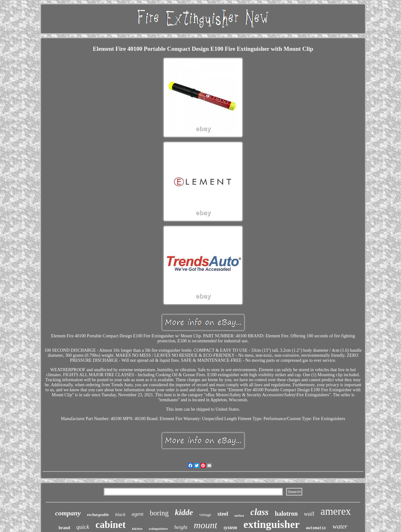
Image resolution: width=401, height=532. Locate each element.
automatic (316, 528)
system (230, 527)
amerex (336, 511)
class (259, 512)
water (340, 526)
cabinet (111, 525)
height (181, 527)
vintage (205, 515)
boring (159, 513)
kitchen (137, 529)
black (120, 514)
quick (83, 527)
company (68, 513)
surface (239, 516)
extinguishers (158, 529)
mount (205, 525)
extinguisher (271, 524)
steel (223, 514)
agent (138, 514)
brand (64, 528)
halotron (286, 514)
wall (309, 514)
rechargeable (98, 515)
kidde (184, 512)
